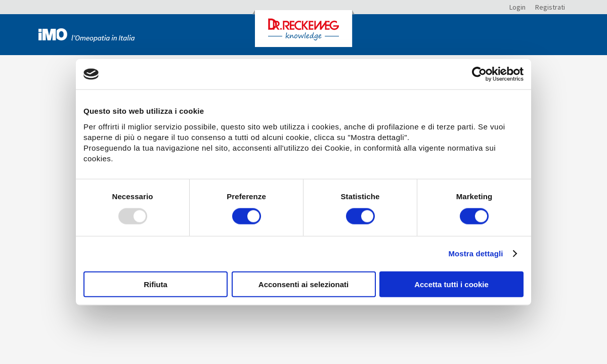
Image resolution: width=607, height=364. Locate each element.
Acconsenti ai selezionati (303, 284)
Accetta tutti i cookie (451, 284)
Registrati (550, 7)
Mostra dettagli (475, 254)
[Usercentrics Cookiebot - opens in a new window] (479, 74)
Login (517, 7)
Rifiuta (156, 284)
